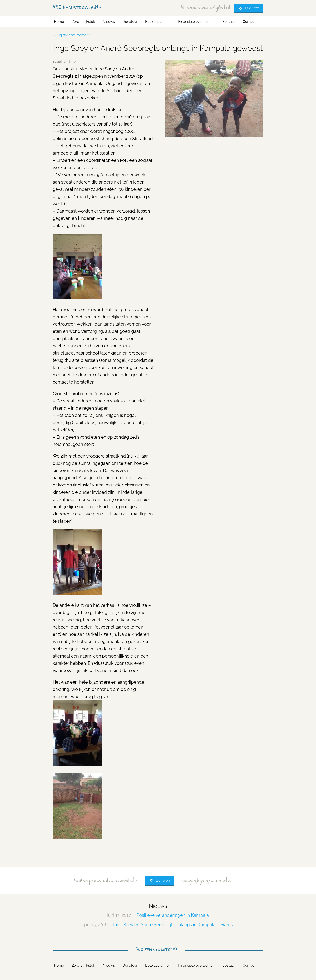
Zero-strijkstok (83, 22)
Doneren (252, 8)
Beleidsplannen (158, 22)
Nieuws (109, 22)
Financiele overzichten (196, 22)
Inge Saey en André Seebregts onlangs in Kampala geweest (174, 925)
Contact (249, 22)
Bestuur (229, 22)
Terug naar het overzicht (72, 35)
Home (59, 22)
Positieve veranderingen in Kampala (173, 915)
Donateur (130, 22)
